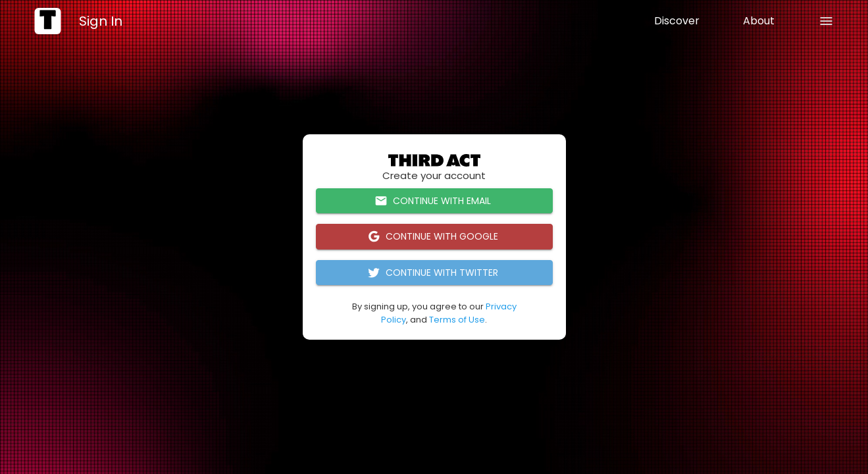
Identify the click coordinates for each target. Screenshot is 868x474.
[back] (826, 21)
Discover (677, 21)
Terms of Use (457, 320)
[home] (47, 21)
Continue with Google (434, 237)
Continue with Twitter (434, 273)
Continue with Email (434, 201)
